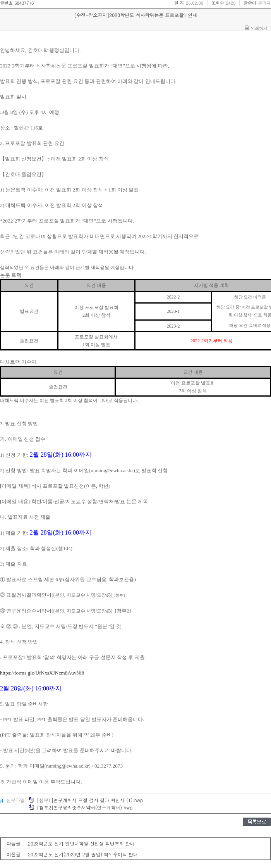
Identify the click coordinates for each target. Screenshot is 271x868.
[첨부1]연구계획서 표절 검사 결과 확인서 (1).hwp (86, 800)
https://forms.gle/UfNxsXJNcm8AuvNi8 (42, 673)
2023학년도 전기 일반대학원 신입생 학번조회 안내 (81, 843)
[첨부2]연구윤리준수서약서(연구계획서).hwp (81, 807)
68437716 (24, 3)
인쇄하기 (259, 28)
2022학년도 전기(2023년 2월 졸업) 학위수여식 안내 (83, 854)
